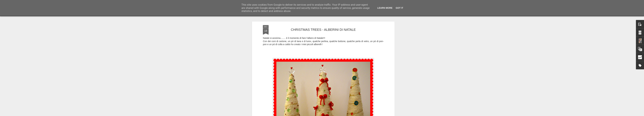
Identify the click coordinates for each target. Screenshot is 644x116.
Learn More (385, 8)
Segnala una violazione (345, 114)
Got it (400, 8)
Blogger (332, 114)
